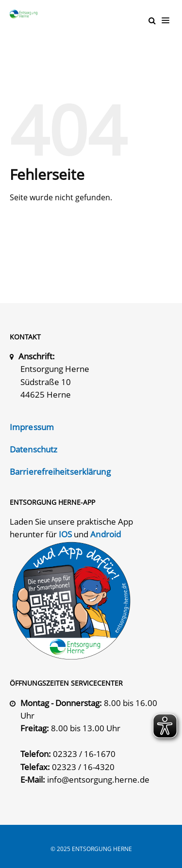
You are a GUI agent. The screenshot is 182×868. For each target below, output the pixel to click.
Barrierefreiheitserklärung (60, 472)
